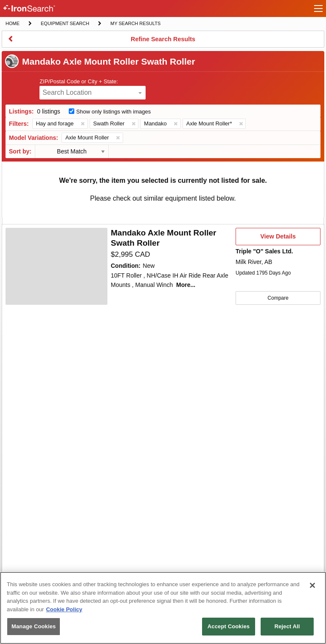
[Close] (312, 585)
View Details (278, 239)
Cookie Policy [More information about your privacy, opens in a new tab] (64, 609)
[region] (163, 608)
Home (12, 23)
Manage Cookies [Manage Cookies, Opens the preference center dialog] (34, 626)
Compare (278, 298)
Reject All (287, 626)
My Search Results (135, 24)
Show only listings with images (114, 112)
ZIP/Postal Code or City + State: (79, 81)
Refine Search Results (163, 42)
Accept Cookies (229, 626)
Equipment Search (65, 24)
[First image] (56, 267)
